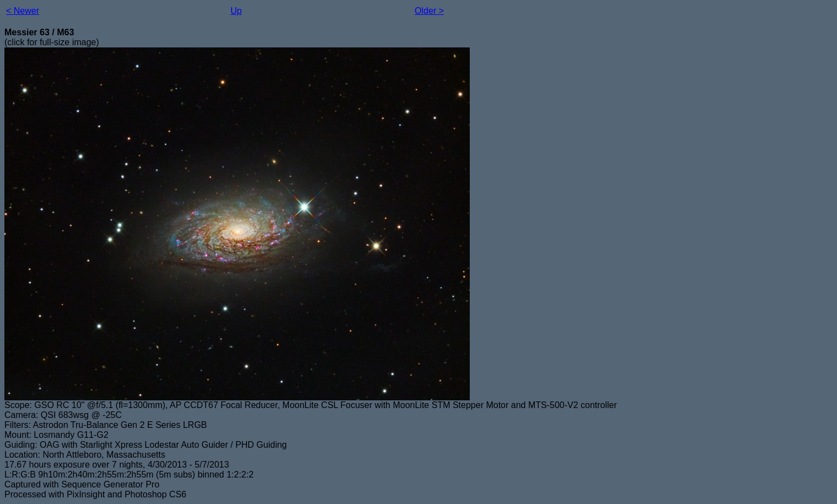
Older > (429, 11)
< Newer (23, 11)
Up (236, 11)
